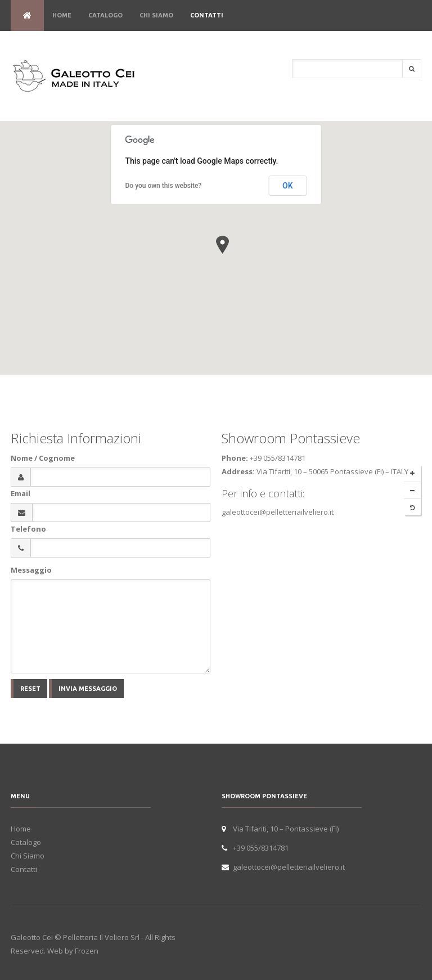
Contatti (207, 15)
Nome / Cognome (43, 458)
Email (21, 493)
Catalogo (105, 15)
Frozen (87, 951)
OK (288, 186)
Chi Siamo (156, 15)
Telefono (28, 529)
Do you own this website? (164, 186)
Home (62, 15)
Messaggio (31, 570)
